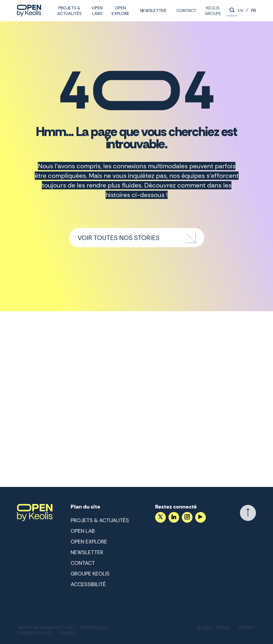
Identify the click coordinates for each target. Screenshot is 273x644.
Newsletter (152, 11)
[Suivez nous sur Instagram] (187, 517)
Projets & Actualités (69, 11)
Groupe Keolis (90, 574)
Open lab (83, 531)
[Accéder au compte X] (160, 517)
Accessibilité (88, 584)
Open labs (97, 11)
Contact (185, 11)
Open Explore (121, 11)
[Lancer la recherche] (232, 11)
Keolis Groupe (211, 11)
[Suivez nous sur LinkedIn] (174, 517)
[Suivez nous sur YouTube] (200, 517)
